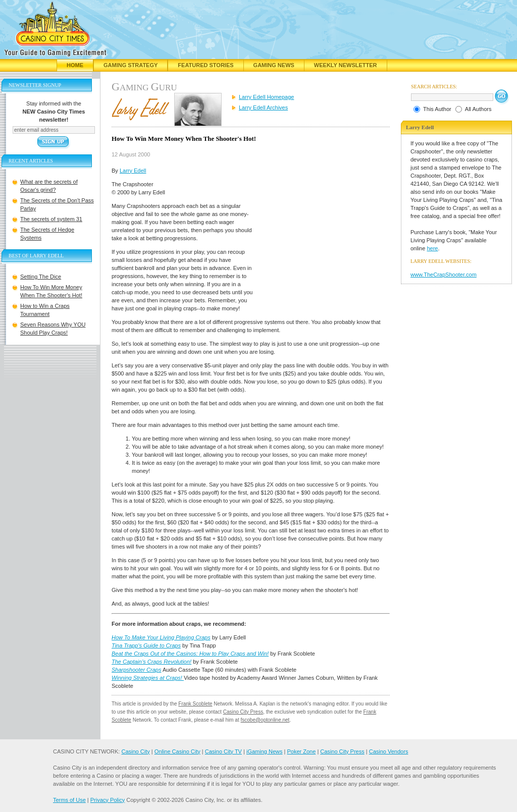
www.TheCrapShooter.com (444, 275)
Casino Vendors (389, 751)
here (432, 248)
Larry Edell (133, 171)
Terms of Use (69, 800)
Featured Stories (205, 65)
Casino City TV (223, 751)
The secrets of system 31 (51, 219)
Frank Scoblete (195, 704)
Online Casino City (177, 751)
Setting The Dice (41, 277)
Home (75, 65)
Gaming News (274, 65)
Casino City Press (243, 712)
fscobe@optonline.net (265, 720)
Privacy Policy (108, 800)
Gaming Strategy (131, 65)
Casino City (135, 751)
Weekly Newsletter (346, 65)
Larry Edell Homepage (266, 97)
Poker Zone (301, 751)
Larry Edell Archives (263, 107)
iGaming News (265, 751)
